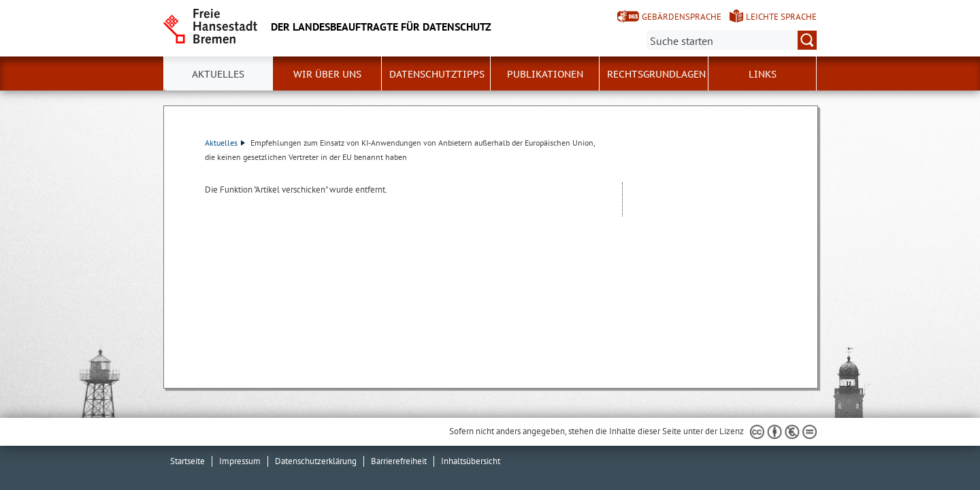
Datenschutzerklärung (316, 461)
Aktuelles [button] (218, 74)
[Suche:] (732, 40)
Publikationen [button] (545, 74)
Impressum (240, 461)
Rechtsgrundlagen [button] (656, 74)
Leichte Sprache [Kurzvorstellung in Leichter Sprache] (781, 17)
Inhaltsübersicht (471, 461)
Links (763, 74)
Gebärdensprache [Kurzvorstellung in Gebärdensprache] (682, 17)
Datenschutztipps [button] (437, 74)
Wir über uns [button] (327, 74)
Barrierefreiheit (399, 461)
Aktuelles (225, 143)
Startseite (187, 461)
